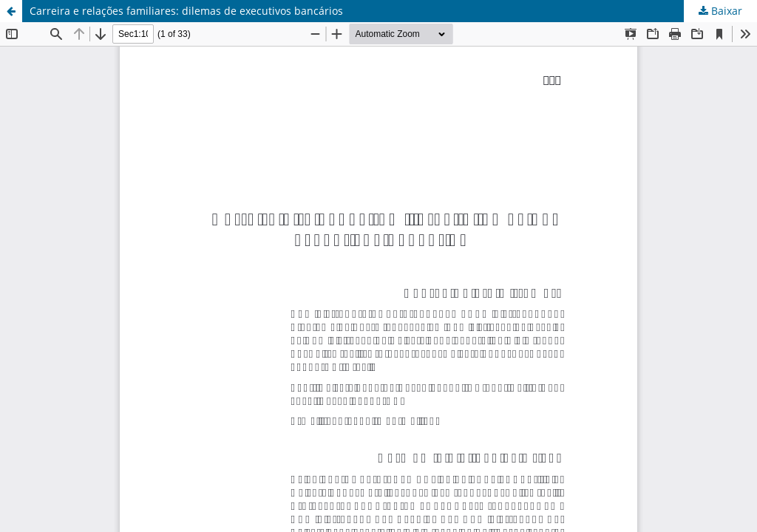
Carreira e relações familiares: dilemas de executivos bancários (186, 11)
